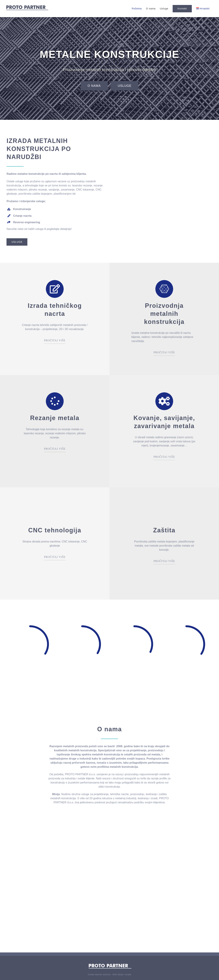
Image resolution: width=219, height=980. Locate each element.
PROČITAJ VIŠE (55, 340)
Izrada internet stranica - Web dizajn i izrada (109, 974)
